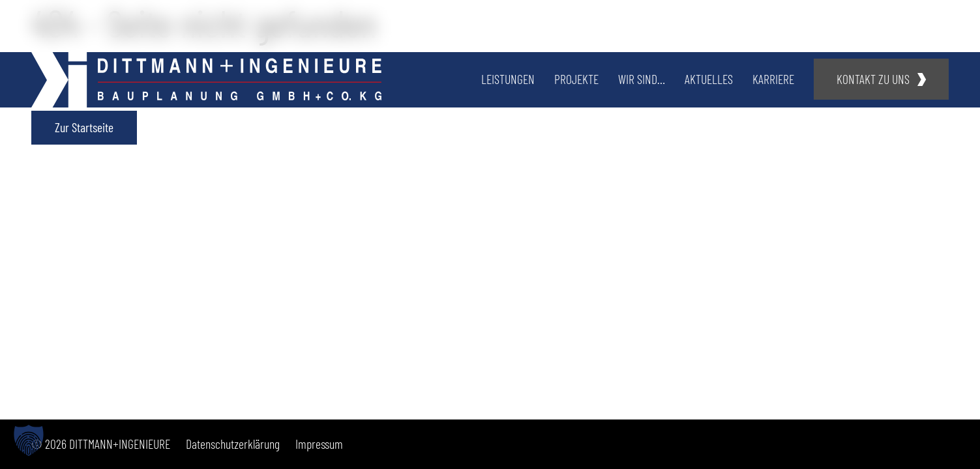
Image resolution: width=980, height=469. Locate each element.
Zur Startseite (84, 127)
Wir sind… (642, 79)
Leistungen (508, 79)
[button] (29, 440)
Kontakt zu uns (873, 79)
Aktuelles (709, 79)
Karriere (773, 79)
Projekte (576, 79)
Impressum (319, 444)
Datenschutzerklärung (233, 444)
